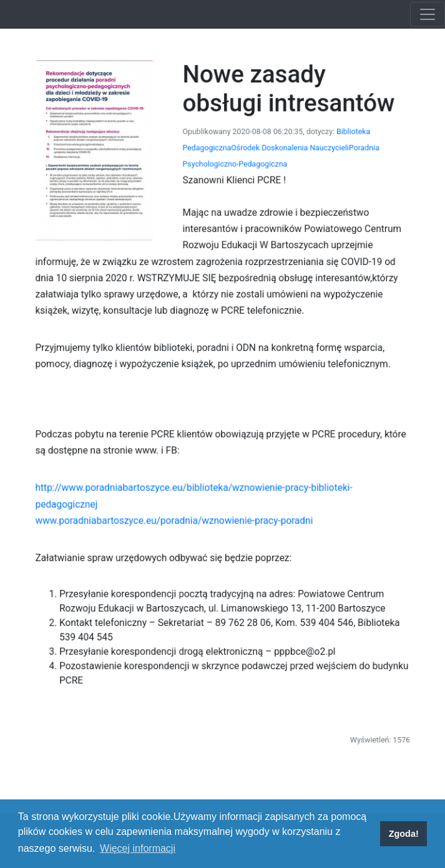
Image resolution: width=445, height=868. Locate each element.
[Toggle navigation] (428, 14)
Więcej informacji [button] (138, 848)
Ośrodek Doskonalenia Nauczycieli (284, 166)
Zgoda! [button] (404, 834)
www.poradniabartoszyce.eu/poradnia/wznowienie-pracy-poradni (178, 504)
